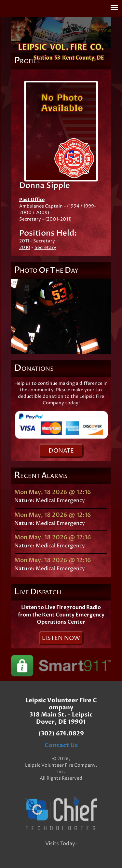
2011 (24, 241)
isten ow (61, 638)
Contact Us (61, 745)
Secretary (44, 241)
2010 (25, 247)
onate (61, 451)
